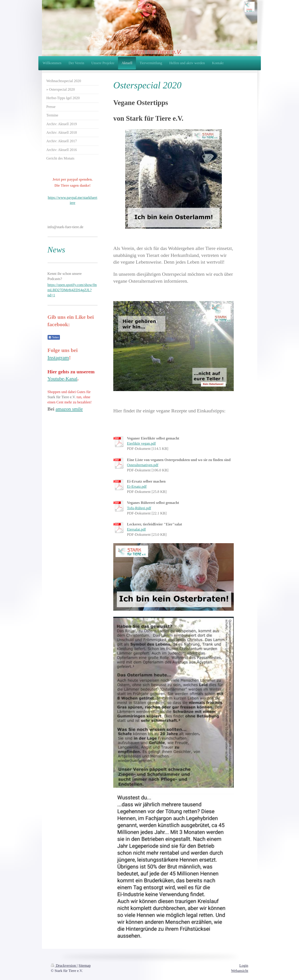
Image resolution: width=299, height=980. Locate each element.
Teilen (54, 337)
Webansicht (240, 971)
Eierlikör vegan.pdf (141, 443)
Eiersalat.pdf (136, 529)
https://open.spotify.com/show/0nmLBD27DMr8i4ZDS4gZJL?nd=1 (72, 290)
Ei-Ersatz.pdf (137, 487)
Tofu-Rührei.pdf (139, 508)
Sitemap (85, 966)
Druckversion (64, 966)
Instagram (58, 358)
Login (244, 966)
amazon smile (69, 409)
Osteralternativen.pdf (143, 465)
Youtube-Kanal (62, 379)
